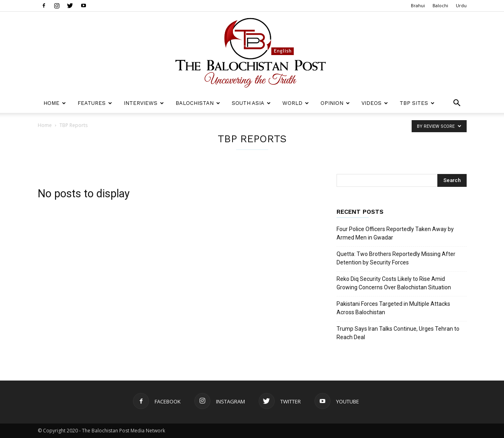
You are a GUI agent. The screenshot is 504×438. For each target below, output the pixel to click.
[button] (457, 104)
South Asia (251, 103)
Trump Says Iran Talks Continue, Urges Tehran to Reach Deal (398, 333)
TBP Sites (417, 103)
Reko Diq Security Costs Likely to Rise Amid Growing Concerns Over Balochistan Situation (394, 283)
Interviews (144, 103)
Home (55, 103)
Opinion (335, 103)
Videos (375, 103)
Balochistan (198, 103)
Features (95, 103)
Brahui (418, 5)
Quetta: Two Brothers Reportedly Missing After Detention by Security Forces (396, 258)
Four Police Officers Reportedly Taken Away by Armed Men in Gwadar (395, 233)
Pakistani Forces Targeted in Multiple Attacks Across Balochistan (393, 308)
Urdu (461, 5)
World (296, 103)
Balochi (440, 5)
